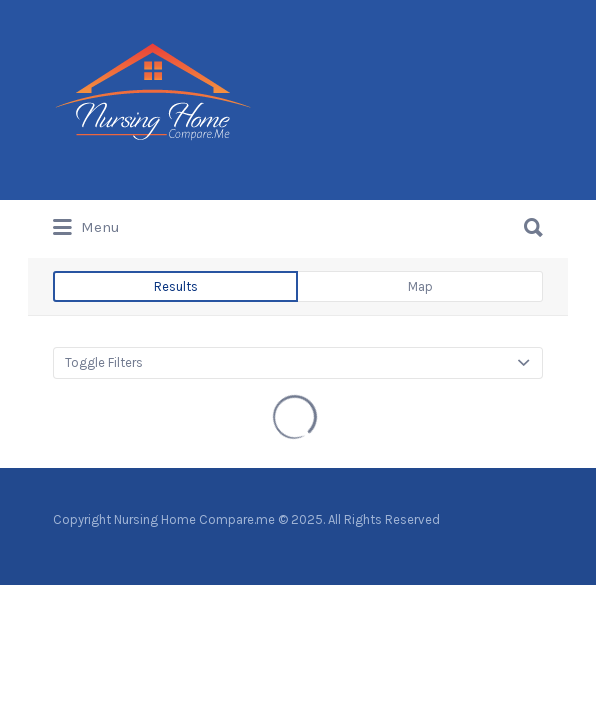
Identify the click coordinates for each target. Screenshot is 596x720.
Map (420, 286)
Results (176, 286)
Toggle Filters (104, 362)
